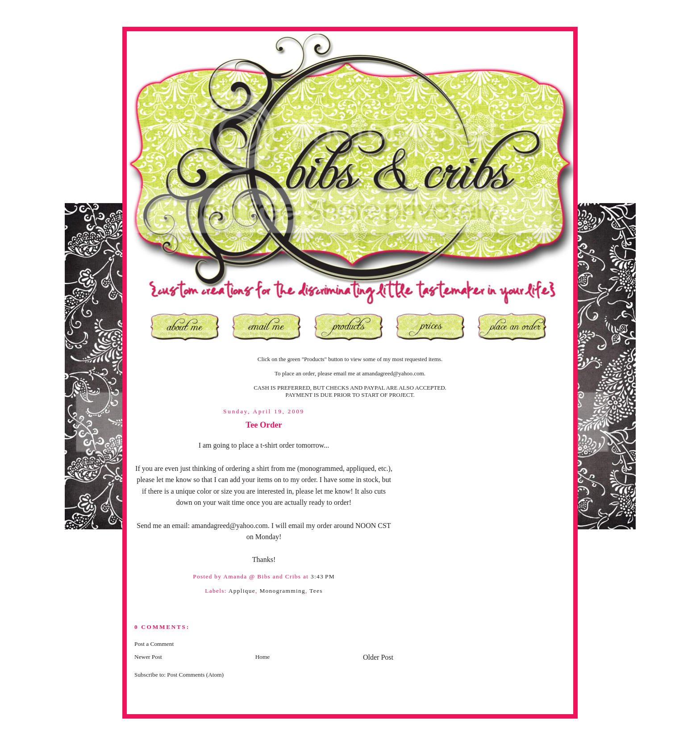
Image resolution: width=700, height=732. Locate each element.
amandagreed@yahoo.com (393, 373)
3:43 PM (323, 576)
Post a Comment (154, 644)
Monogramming (282, 591)
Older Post (378, 657)
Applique (242, 591)
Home (263, 657)
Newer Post (148, 657)
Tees (316, 591)
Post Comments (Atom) (195, 675)
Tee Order (264, 425)
